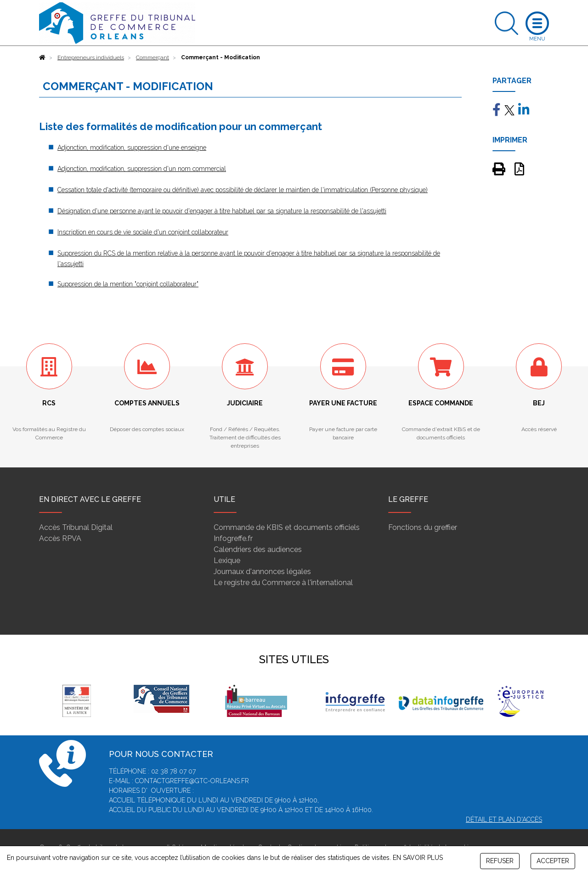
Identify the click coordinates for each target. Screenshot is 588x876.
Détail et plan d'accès (504, 819)
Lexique (227, 560)
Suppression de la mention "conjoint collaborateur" (128, 284)
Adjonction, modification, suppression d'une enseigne (132, 148)
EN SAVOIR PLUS (418, 858)
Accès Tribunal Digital (76, 527)
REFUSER (500, 861)
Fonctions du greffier (423, 527)
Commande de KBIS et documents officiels (287, 527)
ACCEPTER (553, 861)
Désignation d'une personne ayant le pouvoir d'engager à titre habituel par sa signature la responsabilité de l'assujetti (222, 211)
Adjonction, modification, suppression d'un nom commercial (142, 169)
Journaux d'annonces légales (262, 572)
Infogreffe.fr (233, 538)
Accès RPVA (60, 538)
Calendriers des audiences (258, 549)
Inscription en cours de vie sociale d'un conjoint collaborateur (143, 232)
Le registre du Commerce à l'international (283, 583)
